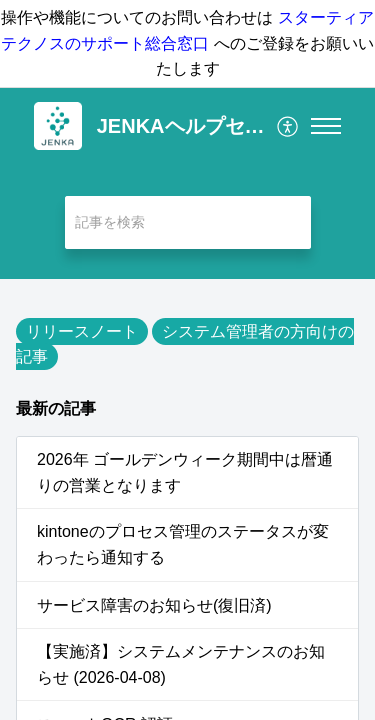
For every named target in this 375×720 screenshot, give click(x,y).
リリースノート (82, 331)
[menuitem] (288, 126)
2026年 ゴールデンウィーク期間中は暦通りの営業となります (185, 472)
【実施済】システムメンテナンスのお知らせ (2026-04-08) (181, 664)
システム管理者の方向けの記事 (185, 344)
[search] (188, 222)
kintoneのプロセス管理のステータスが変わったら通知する (183, 544)
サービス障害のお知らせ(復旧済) (154, 605)
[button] (288, 126)
